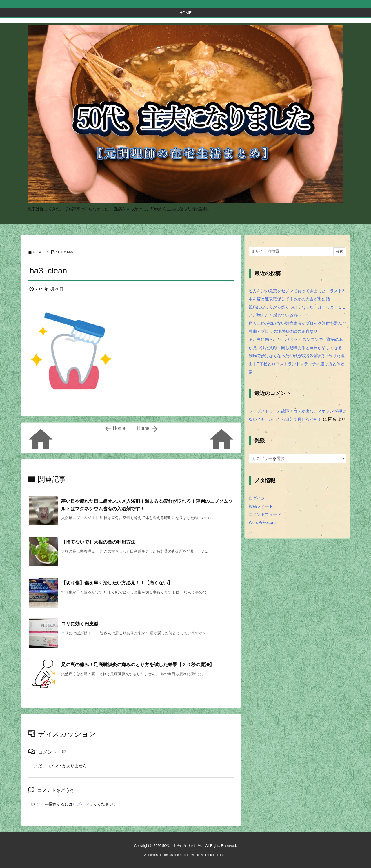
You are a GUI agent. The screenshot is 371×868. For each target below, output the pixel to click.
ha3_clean (64, 252)
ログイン (81, 804)
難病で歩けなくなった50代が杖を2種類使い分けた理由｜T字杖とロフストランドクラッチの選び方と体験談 (297, 364)
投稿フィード (261, 506)
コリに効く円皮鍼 (80, 624)
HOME (38, 252)
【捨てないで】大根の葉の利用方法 (98, 542)
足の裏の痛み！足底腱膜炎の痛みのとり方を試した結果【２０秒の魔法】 (138, 665)
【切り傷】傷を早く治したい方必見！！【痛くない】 (117, 583)
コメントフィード (265, 514)
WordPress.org (262, 522)
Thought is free (215, 855)
